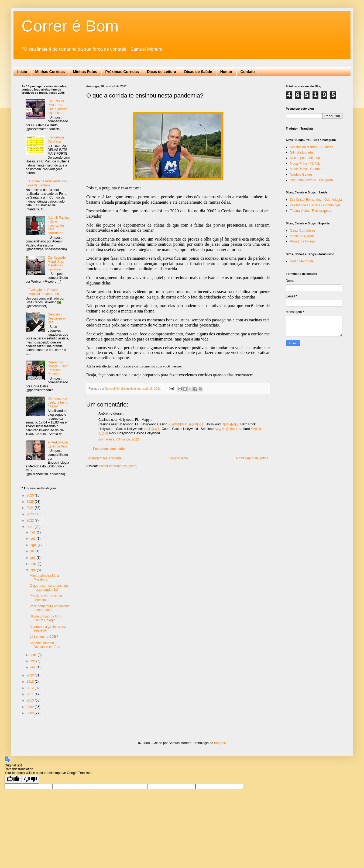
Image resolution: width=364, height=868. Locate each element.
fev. (33, 661)
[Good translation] (13, 779)
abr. (34, 570)
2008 (31, 713)
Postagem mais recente (105, 458)
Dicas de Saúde (198, 72)
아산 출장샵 (152, 429)
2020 (31, 675)
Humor (226, 72)
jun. (34, 558)
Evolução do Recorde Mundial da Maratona (44, 292)
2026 (31, 495)
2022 (31, 520)
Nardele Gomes (301, 175)
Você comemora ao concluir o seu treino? (50, 608)
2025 (31, 502)
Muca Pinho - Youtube (306, 169)
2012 (31, 688)
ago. (34, 545)
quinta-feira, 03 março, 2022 (119, 439)
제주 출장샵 (231, 424)
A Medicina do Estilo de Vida (58, 444)
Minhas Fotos (85, 72)
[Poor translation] (30, 779)
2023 (31, 514)
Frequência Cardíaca (56, 139)
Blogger (220, 743)
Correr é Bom (70, 26)
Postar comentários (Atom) (118, 466)
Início (22, 72)
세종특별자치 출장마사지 (186, 424)
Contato (248, 72)
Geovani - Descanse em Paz (58, 318)
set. (34, 539)
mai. (34, 564)
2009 (31, 707)
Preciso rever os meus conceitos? (46, 598)
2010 (31, 700)
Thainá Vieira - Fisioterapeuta (311, 211)
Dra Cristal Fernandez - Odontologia (316, 200)
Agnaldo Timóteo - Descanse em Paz (45, 645)
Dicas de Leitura (162, 72)
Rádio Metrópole (302, 261)
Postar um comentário (109, 449)
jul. (33, 551)
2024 (31, 508)
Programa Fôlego (302, 241)
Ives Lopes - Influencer (306, 158)
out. (34, 532)
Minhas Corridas (50, 72)
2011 (31, 694)
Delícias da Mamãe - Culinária (312, 147)
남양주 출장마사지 (229, 429)
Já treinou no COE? (44, 637)
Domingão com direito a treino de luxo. (59, 402)
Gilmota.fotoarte (301, 152)
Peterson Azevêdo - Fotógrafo (311, 180)
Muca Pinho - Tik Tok (305, 164)
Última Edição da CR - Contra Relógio (46, 618)
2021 (31, 527)
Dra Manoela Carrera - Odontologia (315, 205)
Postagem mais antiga (252, 458)
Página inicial (179, 458)
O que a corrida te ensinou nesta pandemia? (49, 588)
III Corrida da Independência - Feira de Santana (47, 183)
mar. (34, 655)
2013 (31, 682)
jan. (34, 667)
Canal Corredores (303, 231)
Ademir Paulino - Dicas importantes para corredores (59, 225)
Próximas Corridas (122, 72)
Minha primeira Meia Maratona (44, 578)
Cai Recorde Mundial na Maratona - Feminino (57, 263)
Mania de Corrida (302, 236)
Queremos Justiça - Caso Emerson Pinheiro (58, 368)
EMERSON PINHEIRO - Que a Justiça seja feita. (58, 107)
